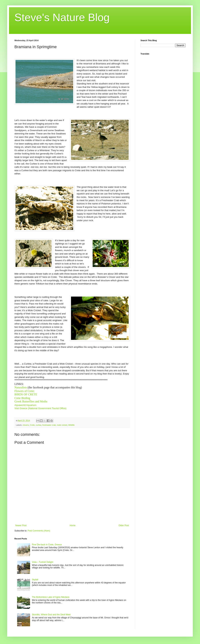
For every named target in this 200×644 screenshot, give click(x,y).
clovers (26, 425)
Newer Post (21, 525)
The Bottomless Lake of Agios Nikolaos (51, 597)
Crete (32, 425)
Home (73, 525)
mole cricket (62, 425)
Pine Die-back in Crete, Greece (47, 545)
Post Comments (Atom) (39, 531)
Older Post (124, 525)
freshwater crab (49, 425)
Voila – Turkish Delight (43, 562)
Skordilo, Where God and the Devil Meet (51, 615)
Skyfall (35, 580)
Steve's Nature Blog (62, 17)
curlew (38, 425)
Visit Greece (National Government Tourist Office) (40, 408)
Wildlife (71, 425)
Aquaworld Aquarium (25, 405)
